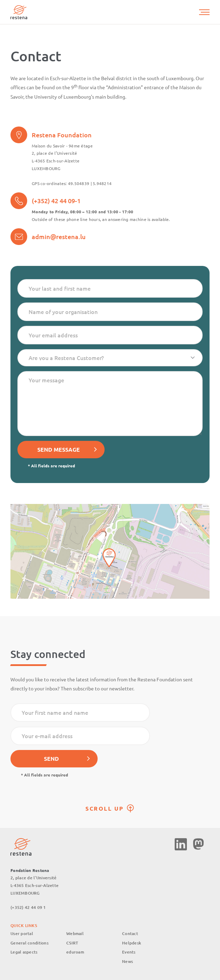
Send (51, 759)
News (127, 961)
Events (129, 952)
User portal (22, 934)
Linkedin (181, 844)
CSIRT (72, 943)
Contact (130, 934)
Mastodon (198, 844)
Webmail (75, 934)
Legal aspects (24, 952)
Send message (59, 449)
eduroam (75, 952)
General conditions (29, 943)
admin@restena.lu (59, 236)
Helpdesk (132, 943)
